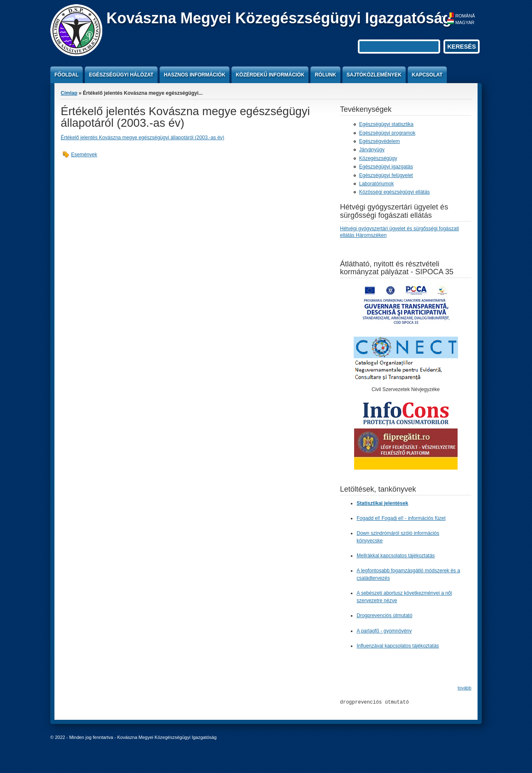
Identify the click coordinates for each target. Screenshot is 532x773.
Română (461, 16)
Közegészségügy (378, 158)
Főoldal (66, 75)
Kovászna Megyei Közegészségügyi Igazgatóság (279, 18)
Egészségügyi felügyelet (386, 175)
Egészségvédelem (379, 141)
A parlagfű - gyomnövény (384, 630)
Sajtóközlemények (374, 75)
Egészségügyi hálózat (121, 75)
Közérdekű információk (270, 75)
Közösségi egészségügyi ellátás (394, 192)
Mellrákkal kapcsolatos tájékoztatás (396, 556)
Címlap (69, 93)
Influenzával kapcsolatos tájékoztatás (398, 645)
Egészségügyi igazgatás (386, 167)
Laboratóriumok (376, 184)
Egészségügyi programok (387, 133)
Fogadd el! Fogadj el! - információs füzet (401, 518)
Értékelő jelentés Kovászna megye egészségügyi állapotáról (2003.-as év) (143, 138)
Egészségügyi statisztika (386, 124)
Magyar (461, 22)
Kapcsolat (427, 75)
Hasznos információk (195, 75)
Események (84, 155)
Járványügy (372, 150)
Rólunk (325, 75)
